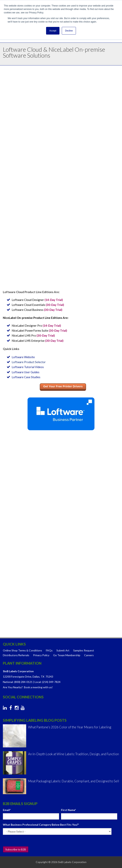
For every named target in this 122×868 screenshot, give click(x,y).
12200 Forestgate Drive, (17, 677)
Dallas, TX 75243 (43, 677)
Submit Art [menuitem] (63, 650)
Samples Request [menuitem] (84, 650)
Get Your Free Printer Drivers (63, 386)
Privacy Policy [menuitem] (41, 655)
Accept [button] (53, 31)
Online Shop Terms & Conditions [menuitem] (22, 650)
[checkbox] (61, 533)
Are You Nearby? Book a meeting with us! (28, 687)
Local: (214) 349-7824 (48, 682)
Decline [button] (69, 31)
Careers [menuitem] (89, 655)
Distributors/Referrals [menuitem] (16, 655)
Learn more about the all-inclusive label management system (61, 269)
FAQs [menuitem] (49, 650)
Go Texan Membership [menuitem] (67, 655)
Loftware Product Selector (29, 362)
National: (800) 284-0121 (18, 682)
